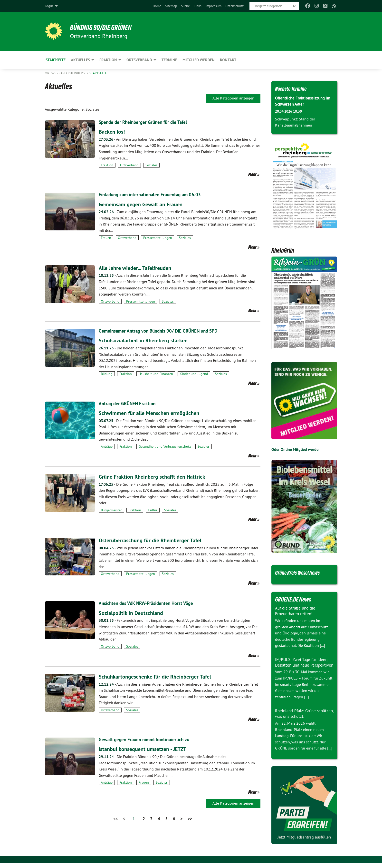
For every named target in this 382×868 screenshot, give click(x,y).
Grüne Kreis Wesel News (301, 572)
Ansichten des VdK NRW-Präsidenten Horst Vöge (148, 603)
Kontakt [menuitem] (228, 60)
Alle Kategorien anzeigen (233, 98)
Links (198, 6)
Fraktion (107, 165)
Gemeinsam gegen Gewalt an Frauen (144, 204)
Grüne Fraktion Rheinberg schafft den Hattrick (155, 476)
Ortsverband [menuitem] (139, 60)
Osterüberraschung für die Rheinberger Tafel (153, 540)
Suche (185, 6)
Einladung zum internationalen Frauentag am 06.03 (152, 195)
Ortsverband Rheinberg (65, 73)
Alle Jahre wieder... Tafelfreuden (138, 268)
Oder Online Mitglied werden (296, 449)
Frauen (106, 237)
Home (157, 6)
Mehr (252, 174)
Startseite (98, 73)
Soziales (151, 165)
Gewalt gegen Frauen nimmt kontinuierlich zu (146, 739)
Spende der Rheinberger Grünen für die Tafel (145, 122)
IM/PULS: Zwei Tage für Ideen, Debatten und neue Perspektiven (303, 665)
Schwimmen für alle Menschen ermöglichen (152, 412)
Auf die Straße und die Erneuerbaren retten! (296, 611)
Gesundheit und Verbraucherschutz (165, 446)
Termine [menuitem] (169, 60)
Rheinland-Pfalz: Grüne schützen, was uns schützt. (300, 719)
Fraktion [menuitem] (108, 60)
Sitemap (171, 6)
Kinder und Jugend (194, 374)
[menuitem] (157, 6)
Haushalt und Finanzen (156, 374)
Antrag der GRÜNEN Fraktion (129, 403)
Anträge (107, 446)
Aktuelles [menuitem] (80, 60)
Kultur (153, 510)
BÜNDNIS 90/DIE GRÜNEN (105, 27)
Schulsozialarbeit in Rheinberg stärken (146, 340)
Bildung (107, 374)
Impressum (213, 6)
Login (49, 6)
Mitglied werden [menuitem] (199, 60)
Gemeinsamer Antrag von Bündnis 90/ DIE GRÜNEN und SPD (161, 331)
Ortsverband (129, 165)
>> (190, 818)
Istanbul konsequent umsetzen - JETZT (146, 748)
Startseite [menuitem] (56, 60)
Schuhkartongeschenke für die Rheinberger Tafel (159, 676)
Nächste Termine (293, 89)
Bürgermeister (111, 510)
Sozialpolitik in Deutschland (133, 612)
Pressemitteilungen (158, 237)
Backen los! (113, 132)
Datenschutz (234, 6)
